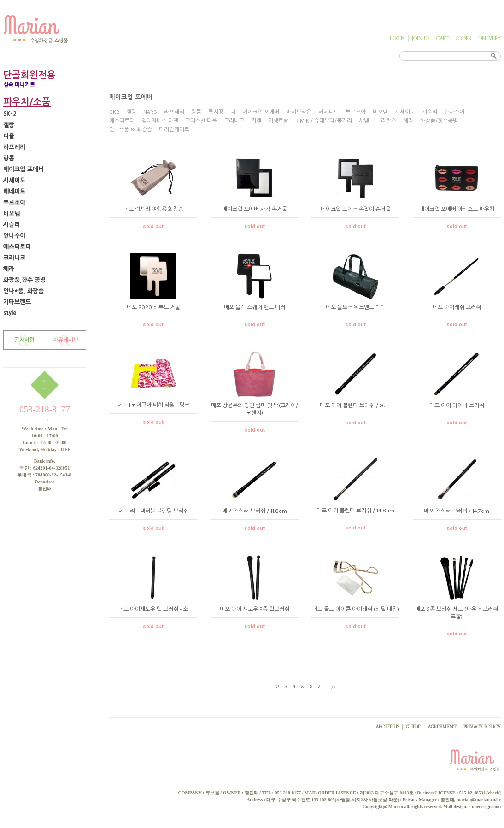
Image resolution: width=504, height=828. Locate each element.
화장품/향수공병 (439, 121)
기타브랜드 (17, 302)
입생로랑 (278, 121)
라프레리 (14, 147)
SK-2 (10, 114)
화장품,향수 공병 (24, 280)
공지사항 (24, 340)
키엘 (256, 121)
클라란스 (386, 121)
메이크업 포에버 (23, 169)
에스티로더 (17, 247)
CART (442, 39)
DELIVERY (489, 39)
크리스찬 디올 (201, 121)
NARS (150, 112)
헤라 (9, 269)
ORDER (463, 39)
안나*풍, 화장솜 (23, 291)
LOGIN (397, 39)
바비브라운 (299, 112)
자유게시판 (66, 340)
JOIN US (421, 39)
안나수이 (14, 236)
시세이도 (14, 180)
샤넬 (364, 121)
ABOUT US (387, 727)
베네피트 (14, 191)
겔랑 (9, 125)
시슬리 (12, 225)
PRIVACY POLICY (482, 727)
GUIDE (413, 727)
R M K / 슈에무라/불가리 (324, 121)
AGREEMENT (442, 727)
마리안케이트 (174, 129)
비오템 (12, 214)
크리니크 (14, 258)
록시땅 (216, 112)
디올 (9, 136)
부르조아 (14, 203)
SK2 (114, 112)
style (10, 313)
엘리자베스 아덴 (160, 121)
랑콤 (9, 158)
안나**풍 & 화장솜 (131, 129)
